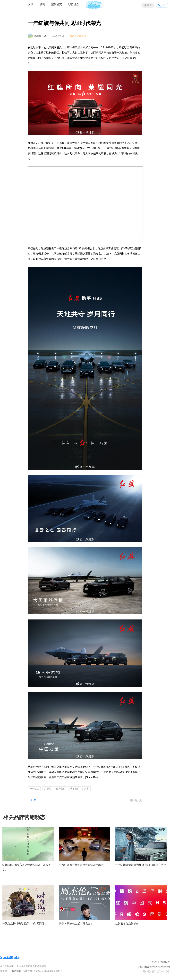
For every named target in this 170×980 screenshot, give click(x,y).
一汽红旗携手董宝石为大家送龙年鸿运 (81, 865)
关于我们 (5, 971)
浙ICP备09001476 (161, 962)
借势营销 (61, 789)
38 (35, 800)
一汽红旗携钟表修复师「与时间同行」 (25, 923)
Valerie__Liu (40, 36)
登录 (164, 5)
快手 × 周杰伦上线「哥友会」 (76, 923)
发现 (42, 4)
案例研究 (57, 4)
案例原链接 (80, 36)
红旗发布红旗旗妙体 (127, 923)
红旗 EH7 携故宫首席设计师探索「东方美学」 (27, 867)
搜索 (149, 5)
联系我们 (16, 971)
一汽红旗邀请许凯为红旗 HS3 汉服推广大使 (141, 865)
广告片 (48, 789)
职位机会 (74, 4)
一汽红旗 (34, 789)
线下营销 (75, 789)
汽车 (86, 789)
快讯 (30, 4)
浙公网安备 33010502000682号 (154, 967)
